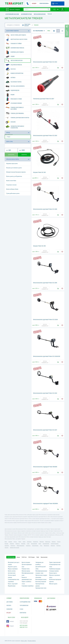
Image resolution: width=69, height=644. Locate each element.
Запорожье (29, 542)
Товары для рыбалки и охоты (17, 118)
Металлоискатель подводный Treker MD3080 (45, 467)
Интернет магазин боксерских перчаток (16, 172)
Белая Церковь (35, 546)
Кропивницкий (46, 544)
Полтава (6, 544)
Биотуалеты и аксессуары (16, 39)
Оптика (11, 78)
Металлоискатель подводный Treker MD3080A (46, 504)
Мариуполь (48, 542)
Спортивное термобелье (28, 586)
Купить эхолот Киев (11, 181)
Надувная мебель (14, 65)
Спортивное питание (11, 185)
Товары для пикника (15, 113)
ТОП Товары (31, 557)
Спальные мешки (14, 103)
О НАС (21, 609)
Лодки (10, 56)
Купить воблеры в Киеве (12, 189)
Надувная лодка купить (12, 164)
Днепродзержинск (55, 544)
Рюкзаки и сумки (14, 99)
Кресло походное (26, 562)
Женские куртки (53, 584)
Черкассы (17, 544)
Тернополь (28, 546)
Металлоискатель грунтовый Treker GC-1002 (45, 62)
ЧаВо (38, 557)
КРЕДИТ (9, 613)
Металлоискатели (14, 61)
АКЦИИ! (34, 3)
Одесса (15, 542)
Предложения (44, 557)
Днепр (20, 542)
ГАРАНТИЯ (9, 609)
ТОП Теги (24, 557)
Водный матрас (12, 586)
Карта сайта (24, 641)
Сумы (28, 544)
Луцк (41, 546)
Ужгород (6, 548)
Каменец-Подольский (15, 548)
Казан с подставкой (13, 584)
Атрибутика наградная (55, 569)
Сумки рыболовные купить (13, 193)
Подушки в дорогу (12, 567)
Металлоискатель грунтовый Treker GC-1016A (45, 320)
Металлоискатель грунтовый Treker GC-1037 (45, 430)
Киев (6, 542)
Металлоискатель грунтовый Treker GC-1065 (45, 283)
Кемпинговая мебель (15, 48)
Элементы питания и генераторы (15, 126)
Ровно (40, 544)
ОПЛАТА (9, 606)
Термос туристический (55, 562)
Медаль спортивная (13, 569)
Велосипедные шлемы (41, 579)
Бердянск (58, 546)
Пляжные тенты (26, 569)
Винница (54, 542)
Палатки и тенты (14, 82)
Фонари (11, 122)
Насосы (11, 69)
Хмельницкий (34, 544)
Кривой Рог (36, 542)
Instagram (10, 626)
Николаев (42, 542)
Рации (10, 95)
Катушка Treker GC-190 (39, 172)
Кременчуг (13, 546)
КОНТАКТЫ (23, 613)
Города (18, 557)
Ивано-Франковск (21, 546)
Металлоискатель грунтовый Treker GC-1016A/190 (47, 356)
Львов (24, 542)
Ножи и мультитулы (14, 73)
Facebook (10, 621)
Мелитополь (46, 546)
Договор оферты (32, 641)
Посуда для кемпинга (15, 86)
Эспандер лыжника (54, 571)
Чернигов (12, 544)
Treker (8, 137)
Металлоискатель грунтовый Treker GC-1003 (45, 136)
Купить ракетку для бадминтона (14, 176)
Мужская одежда (26, 571)
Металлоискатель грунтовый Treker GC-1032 (45, 393)
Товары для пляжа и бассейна (15, 108)
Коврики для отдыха (15, 52)
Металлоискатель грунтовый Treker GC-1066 (45, 209)
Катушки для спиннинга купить (14, 168)
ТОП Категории (11, 557)
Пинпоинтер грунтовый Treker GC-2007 (44, 99)
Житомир (23, 544)
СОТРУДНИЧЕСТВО (25, 602)
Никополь (53, 546)
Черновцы (7, 546)
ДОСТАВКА (10, 602)
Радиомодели (12, 90)
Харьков (10, 542)
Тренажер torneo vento (41, 588)
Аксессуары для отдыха (16, 35)
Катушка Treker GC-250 (39, 246)
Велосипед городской (41, 582)
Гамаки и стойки (14, 44)
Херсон (59, 542)
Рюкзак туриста (53, 573)
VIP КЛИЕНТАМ (24, 606)
